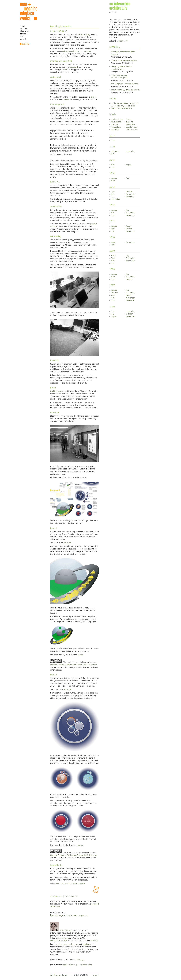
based (71, 51)
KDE (65, 70)
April (128, 178)
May (113, 154)
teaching (81, 883)
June (113, 140)
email (65, 965)
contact (23, 39)
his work (65, 938)
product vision (71, 883)
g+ (77, 965)
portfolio (24, 34)
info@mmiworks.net (59, 975)
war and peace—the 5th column (124, 84)
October (129, 192)
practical (60, 883)
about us (24, 29)
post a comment (70, 896)
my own (88, 51)
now (22, 36)
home (22, 26)
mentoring (130, 124)
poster (80, 655)
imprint (96, 975)
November (130, 194)
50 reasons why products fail (123, 106)
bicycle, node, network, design (124, 60)
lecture (129, 119)
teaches (59, 944)
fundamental (116, 122)
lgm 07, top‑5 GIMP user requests (69, 915)
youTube (67, 543)
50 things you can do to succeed (124, 103)
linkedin (83, 965)
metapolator (116, 127)
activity (65, 51)
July (128, 210)
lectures (75, 944)
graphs (94, 97)
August (129, 165)
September (131, 151)
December (130, 197)
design (77, 51)
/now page (80, 960)
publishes (86, 944)
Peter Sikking (61, 930)
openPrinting (131, 127)
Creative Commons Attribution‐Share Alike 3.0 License (73, 665)
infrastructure (132, 130)
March (113, 181)
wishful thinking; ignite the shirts (125, 90)
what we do (25, 31)
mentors (67, 944)
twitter (72, 965)
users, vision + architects (121, 108)
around (67, 100)
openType (115, 130)
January (114, 178)
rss (127, 41)
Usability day (56, 391)
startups (94, 941)
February (115, 151)
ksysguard (74, 67)
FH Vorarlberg (84, 35)
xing (90, 965)
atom (121, 41)
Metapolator (55, 941)
